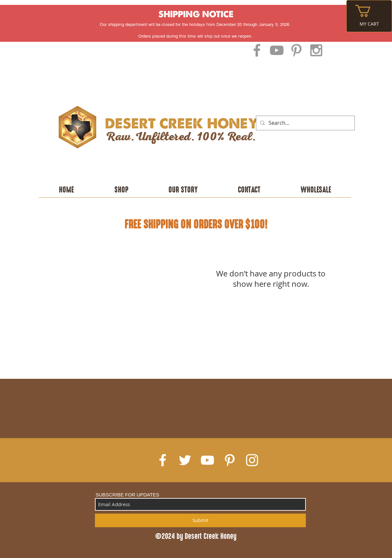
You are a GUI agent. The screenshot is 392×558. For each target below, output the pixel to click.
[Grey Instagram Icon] (316, 50)
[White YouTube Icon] (207, 460)
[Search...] (305, 123)
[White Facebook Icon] (163, 460)
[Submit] (200, 520)
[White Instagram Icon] (252, 460)
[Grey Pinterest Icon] (296, 50)
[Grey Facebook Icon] (257, 50)
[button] (370, 11)
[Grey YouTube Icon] (277, 50)
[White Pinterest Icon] (230, 460)
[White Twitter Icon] (185, 460)
